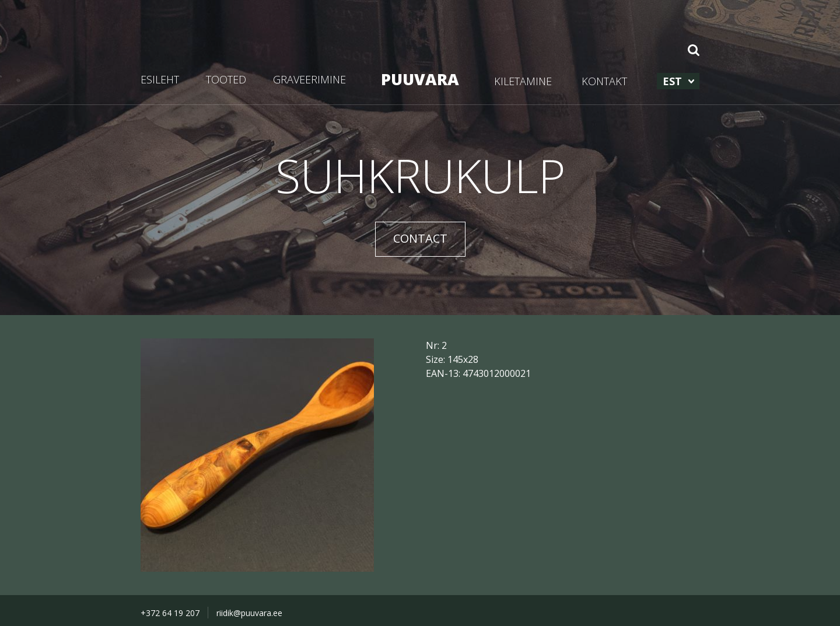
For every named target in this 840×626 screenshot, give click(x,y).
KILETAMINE (523, 81)
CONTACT (420, 238)
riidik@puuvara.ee (249, 613)
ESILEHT (160, 79)
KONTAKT (604, 81)
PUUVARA (420, 79)
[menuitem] (678, 81)
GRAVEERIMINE (309, 79)
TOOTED (226, 79)
